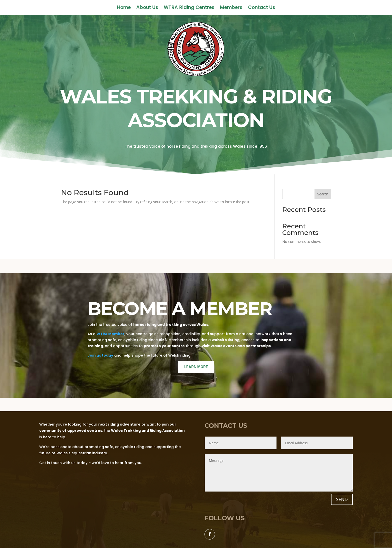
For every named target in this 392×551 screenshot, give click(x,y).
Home (124, 8)
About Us (147, 8)
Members (231, 8)
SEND (342, 499)
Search (323, 194)
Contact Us (262, 8)
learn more (196, 367)
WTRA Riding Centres (189, 8)
